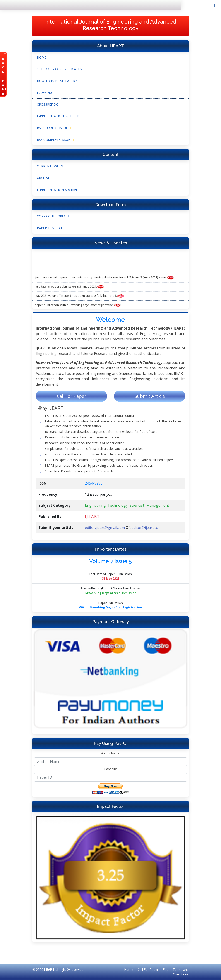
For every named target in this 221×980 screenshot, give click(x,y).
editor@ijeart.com (147, 528)
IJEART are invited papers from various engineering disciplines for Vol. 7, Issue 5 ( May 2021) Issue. (104, 279)
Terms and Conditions (181, 972)
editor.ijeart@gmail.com (105, 528)
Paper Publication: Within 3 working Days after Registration (78, 307)
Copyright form (53, 216)
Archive (43, 178)
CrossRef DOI (48, 104)
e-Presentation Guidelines (60, 116)
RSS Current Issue (54, 128)
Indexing (44, 93)
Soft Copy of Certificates (59, 69)
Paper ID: (111, 769)
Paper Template (53, 228)
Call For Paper (72, 396)
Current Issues (50, 166)
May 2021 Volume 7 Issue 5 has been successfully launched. (79, 298)
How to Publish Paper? (57, 81)
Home (42, 57)
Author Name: (111, 753)
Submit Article (150, 396)
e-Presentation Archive (57, 190)
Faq (166, 969)
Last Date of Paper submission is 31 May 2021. (70, 289)
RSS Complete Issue (55, 140)
